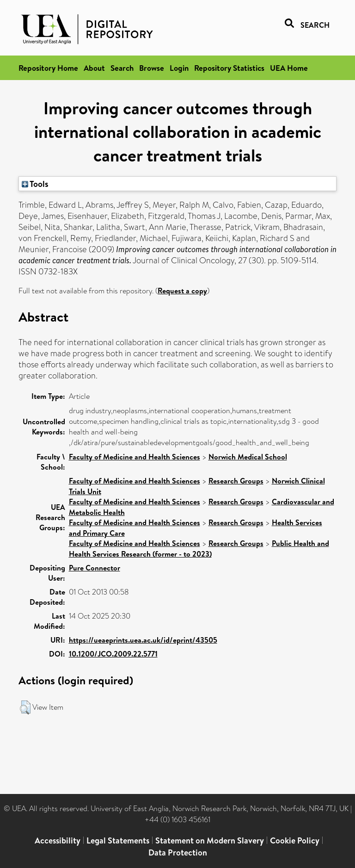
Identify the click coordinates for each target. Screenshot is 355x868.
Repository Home (48, 68)
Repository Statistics (229, 68)
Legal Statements (118, 840)
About (94, 68)
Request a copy (182, 291)
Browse (152, 68)
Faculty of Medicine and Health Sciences (135, 457)
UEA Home (289, 68)
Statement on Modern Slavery (210, 840)
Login (179, 68)
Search (122, 68)
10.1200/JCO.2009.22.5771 (113, 654)
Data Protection (178, 852)
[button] (25, 707)
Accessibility (58, 840)
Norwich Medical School (248, 457)
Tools (35, 184)
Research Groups (236, 481)
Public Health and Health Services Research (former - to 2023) (199, 549)
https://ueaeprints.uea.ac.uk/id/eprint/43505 (143, 640)
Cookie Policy (295, 840)
